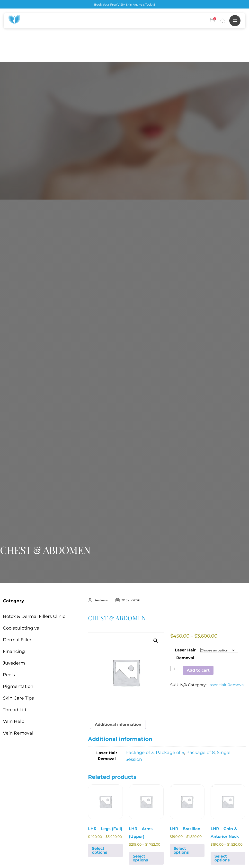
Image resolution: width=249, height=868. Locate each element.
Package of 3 (140, 753)
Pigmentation (18, 686)
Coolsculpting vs (21, 628)
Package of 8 (200, 753)
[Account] (212, 21)
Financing (14, 651)
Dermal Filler (17, 640)
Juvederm (14, 663)
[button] (156, 641)
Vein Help (14, 721)
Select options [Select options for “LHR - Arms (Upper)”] (140, 858)
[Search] (222, 21)
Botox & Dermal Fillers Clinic (34, 616)
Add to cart (198, 670)
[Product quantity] (176, 669)
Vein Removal (18, 733)
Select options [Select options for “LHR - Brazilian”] (181, 850)
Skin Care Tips (18, 698)
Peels (9, 675)
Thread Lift (15, 710)
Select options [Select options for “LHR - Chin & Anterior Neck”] (222, 858)
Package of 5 (170, 753)
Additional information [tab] (118, 724)
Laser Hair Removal (226, 685)
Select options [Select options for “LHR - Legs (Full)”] (100, 850)
